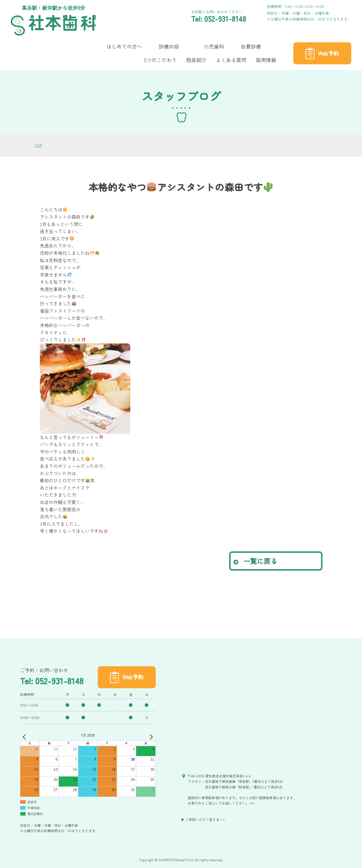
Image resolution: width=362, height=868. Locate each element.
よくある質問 (231, 60)
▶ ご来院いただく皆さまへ (202, 819)
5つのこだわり (161, 60)
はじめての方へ (124, 46)
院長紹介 (196, 60)
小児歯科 (214, 46)
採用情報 (266, 60)
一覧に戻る (255, 561)
